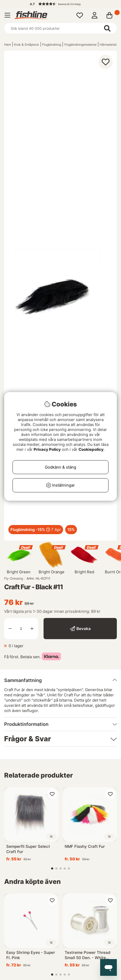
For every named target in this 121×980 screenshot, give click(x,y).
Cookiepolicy (91, 449)
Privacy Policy (47, 449)
